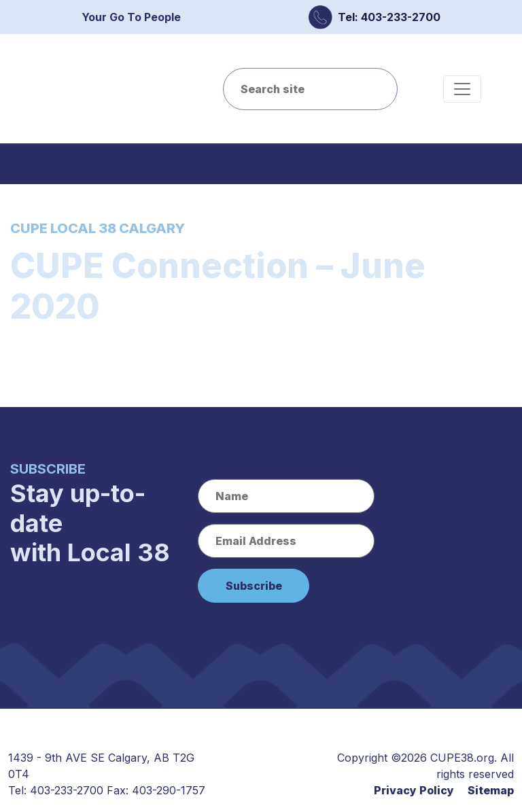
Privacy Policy (414, 790)
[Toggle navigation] (462, 89)
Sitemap (491, 790)
